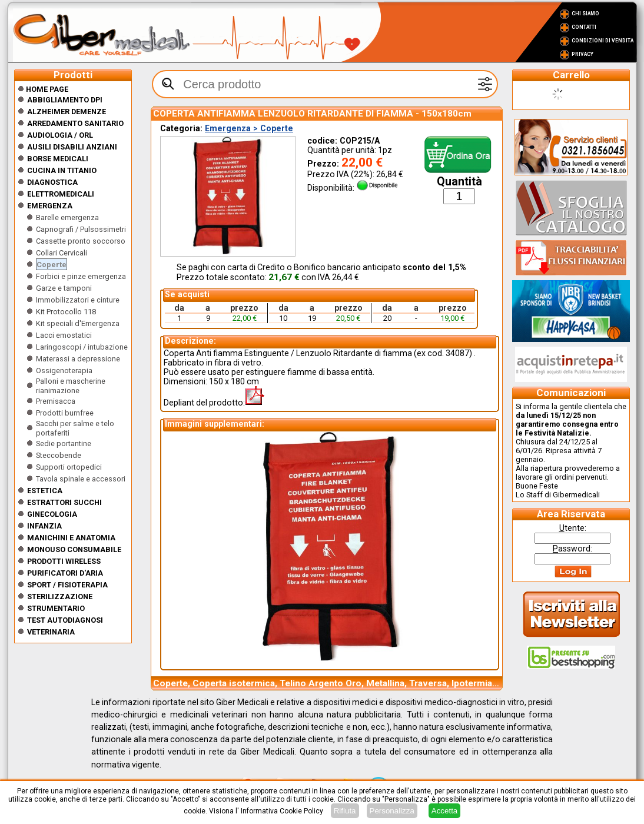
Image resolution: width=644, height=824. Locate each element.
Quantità (459, 182)
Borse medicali (58, 159)
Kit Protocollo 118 (66, 312)
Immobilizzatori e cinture (78, 300)
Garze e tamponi (64, 288)
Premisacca (56, 401)
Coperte (52, 265)
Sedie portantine (64, 443)
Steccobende (59, 455)
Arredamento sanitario (75, 123)
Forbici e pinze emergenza (81, 276)
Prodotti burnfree (65, 413)
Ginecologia (52, 514)
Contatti (584, 27)
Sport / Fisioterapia (67, 585)
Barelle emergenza (67, 217)
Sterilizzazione (60, 597)
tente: (573, 528)
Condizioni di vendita (602, 41)
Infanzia (44, 526)
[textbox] (325, 84)
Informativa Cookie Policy (282, 811)
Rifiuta (345, 811)
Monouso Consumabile (74, 549)
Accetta (444, 811)
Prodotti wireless (64, 561)
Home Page (43, 89)
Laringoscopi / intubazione (82, 347)
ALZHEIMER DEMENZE (67, 112)
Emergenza (50, 206)
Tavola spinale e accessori (81, 479)
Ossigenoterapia (64, 371)
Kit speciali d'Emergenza (78, 323)
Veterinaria (51, 632)
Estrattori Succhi (64, 502)
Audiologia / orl (60, 135)
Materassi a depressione (78, 359)
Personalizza (392, 811)
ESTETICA (45, 491)
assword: (572, 549)
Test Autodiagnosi (65, 620)
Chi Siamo (585, 14)
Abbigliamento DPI (65, 100)
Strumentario (56, 608)
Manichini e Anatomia (71, 538)
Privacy (582, 54)
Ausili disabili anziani (72, 147)
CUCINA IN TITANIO (62, 170)
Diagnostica (52, 182)
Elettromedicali (61, 194)
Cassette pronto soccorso (81, 241)
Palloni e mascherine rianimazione (71, 386)
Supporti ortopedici (69, 467)
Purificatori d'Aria (65, 573)
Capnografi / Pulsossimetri (81, 229)
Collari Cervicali (62, 253)
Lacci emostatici (64, 335)
